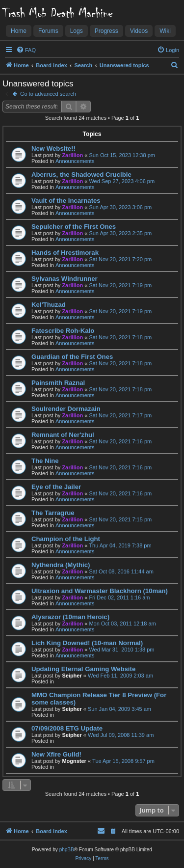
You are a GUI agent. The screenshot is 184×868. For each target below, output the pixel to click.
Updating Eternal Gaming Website (83, 669)
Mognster (74, 761)
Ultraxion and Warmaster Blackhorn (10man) (100, 591)
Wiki (165, 31)
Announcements (75, 161)
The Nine (45, 461)
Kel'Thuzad (49, 305)
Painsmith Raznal (58, 383)
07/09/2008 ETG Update (67, 728)
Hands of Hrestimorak (65, 253)
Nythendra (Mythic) (61, 565)
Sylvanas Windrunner (65, 279)
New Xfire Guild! (56, 754)
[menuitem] (26, 50)
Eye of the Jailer (56, 487)
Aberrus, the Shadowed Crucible (81, 175)
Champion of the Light (66, 539)
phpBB (67, 850)
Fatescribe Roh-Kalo (63, 331)
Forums (48, 31)
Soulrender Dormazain (66, 409)
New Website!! (53, 149)
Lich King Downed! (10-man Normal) (87, 643)
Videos (139, 31)
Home (19, 31)
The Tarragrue (53, 513)
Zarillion (72, 155)
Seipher (72, 676)
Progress (106, 31)
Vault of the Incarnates (66, 201)
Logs (77, 31)
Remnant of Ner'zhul (63, 435)
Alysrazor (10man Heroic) (70, 617)
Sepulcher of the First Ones (74, 227)
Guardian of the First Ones (72, 357)
